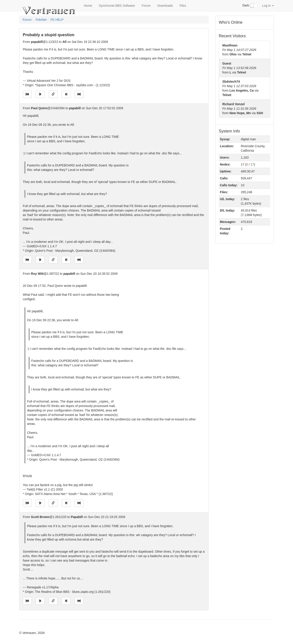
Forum (146, 6)
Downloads (165, 6)
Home (88, 6)
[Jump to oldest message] (27, 94)
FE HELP (57, 20)
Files (183, 6)
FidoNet (41, 20)
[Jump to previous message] (40, 94)
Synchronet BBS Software (117, 6)
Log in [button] (268, 6)
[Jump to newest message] (79, 94)
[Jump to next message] (66, 94)
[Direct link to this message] (53, 94)
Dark (250, 6)
